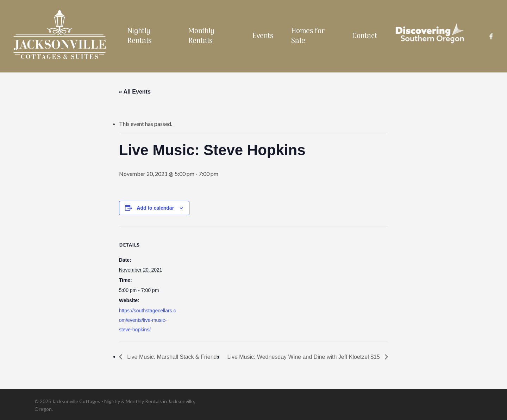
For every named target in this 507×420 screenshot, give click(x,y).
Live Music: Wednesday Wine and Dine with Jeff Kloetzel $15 (304, 357)
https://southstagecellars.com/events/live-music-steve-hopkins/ (148, 320)
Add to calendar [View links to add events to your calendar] (155, 208)
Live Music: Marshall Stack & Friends (173, 357)
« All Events (135, 92)
